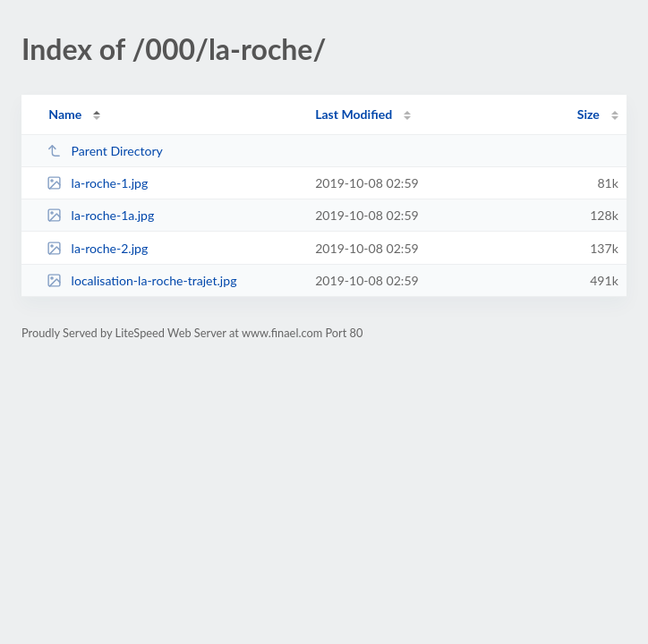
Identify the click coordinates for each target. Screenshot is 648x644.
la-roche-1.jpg (97, 183)
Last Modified (354, 114)
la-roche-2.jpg (97, 248)
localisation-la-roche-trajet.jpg (141, 280)
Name (65, 114)
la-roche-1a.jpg (100, 215)
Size (588, 114)
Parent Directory (105, 151)
